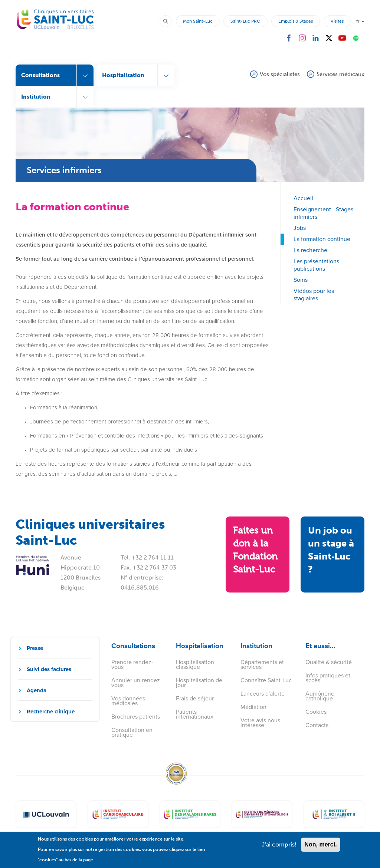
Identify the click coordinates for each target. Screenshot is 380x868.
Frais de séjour (195, 698)
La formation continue (322, 239)
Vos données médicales (128, 701)
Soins (301, 280)
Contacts (317, 725)
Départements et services (262, 664)
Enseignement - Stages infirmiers (323, 213)
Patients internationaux (195, 714)
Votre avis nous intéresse (260, 723)
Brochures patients (136, 717)
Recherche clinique (51, 712)
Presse (35, 648)
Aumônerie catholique (320, 696)
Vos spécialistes (280, 74)
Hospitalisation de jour (199, 683)
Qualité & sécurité (329, 662)
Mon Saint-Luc (198, 21)
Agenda (37, 690)
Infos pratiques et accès (328, 678)
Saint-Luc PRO (245, 21)
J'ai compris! (279, 848)
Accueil (303, 198)
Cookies (316, 712)
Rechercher (169, 21)
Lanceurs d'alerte (263, 694)
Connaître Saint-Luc (266, 680)
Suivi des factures (49, 669)
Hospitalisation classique (195, 664)
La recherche (310, 250)
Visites (337, 21)
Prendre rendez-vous (132, 664)
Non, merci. (320, 848)
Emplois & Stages (296, 21)
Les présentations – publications (319, 265)
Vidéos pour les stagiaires (314, 295)
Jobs (300, 228)
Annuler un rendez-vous (137, 683)
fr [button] (360, 21)
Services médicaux (340, 74)
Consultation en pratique (132, 732)
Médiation (253, 707)
